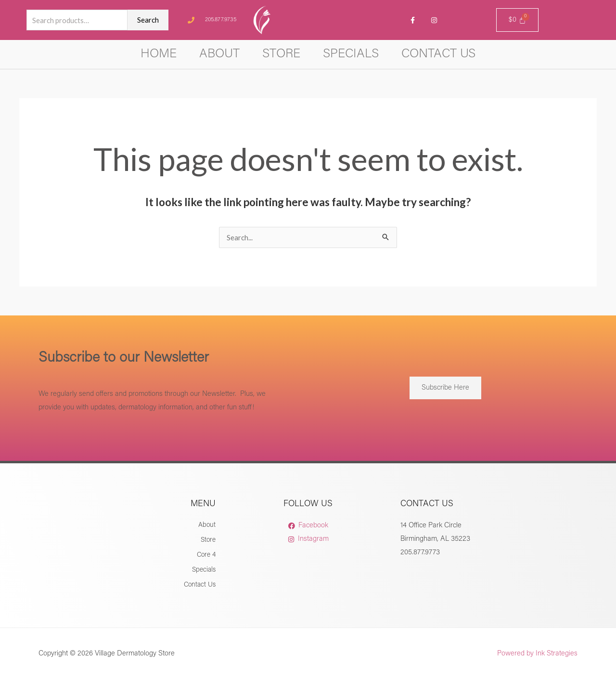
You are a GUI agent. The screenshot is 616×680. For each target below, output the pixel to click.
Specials (351, 54)
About (219, 54)
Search (148, 20)
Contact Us (438, 54)
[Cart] (517, 20)
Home (159, 54)
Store (281, 54)
